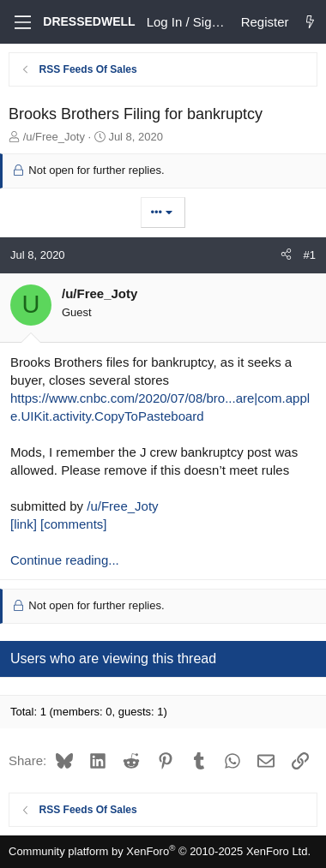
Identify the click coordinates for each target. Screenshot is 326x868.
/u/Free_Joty (122, 506)
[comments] (74, 524)
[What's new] (310, 22)
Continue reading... (65, 560)
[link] (24, 524)
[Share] (286, 255)
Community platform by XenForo (160, 851)
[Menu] (21, 22)
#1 (310, 255)
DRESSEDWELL (89, 21)
